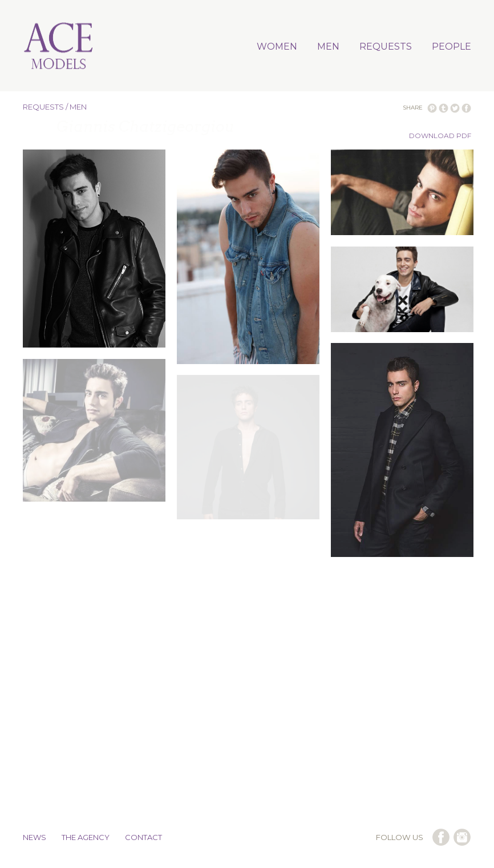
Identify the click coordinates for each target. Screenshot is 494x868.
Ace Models (59, 47)
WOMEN (277, 47)
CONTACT (143, 837)
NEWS (35, 837)
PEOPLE (452, 47)
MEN (328, 47)
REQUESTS (386, 47)
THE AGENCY (86, 837)
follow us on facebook (441, 837)
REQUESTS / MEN (55, 107)
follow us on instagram (462, 837)
